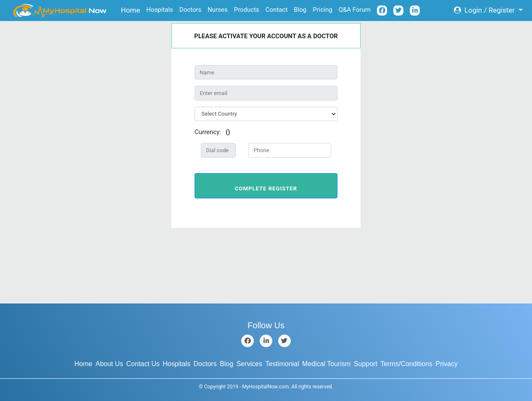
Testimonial (282, 364)
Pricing (322, 10)
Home (132, 9)
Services (249, 364)
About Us (109, 364)
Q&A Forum (355, 10)
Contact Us (143, 364)
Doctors (190, 10)
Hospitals (160, 10)
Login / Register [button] (485, 10)
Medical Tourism (326, 364)
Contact (277, 10)
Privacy (447, 364)
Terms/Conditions (406, 364)
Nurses (218, 10)
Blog (300, 10)
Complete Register (266, 189)
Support (366, 364)
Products (247, 10)
